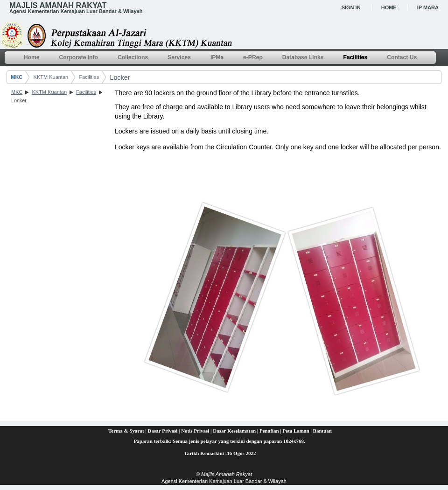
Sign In (351, 7)
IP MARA (428, 7)
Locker (120, 77)
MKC (17, 77)
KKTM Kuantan (51, 77)
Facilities (89, 77)
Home (389, 7)
